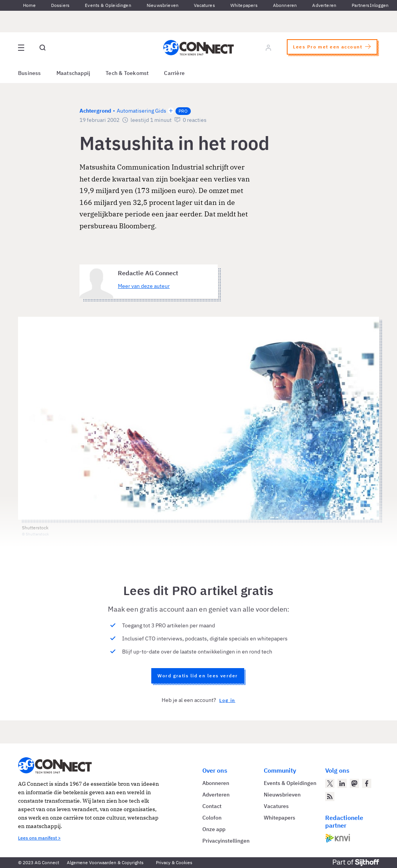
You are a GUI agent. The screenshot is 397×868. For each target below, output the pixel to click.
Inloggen (379, 5)
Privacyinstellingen (226, 841)
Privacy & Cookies (174, 862)
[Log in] (268, 48)
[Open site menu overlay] (21, 48)
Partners (361, 5)
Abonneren (285, 5)
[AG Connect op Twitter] (330, 783)
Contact (212, 806)
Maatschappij (74, 73)
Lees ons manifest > (39, 838)
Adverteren (324, 5)
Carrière (174, 73)
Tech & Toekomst (127, 73)
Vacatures (204, 5)
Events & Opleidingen (108, 5)
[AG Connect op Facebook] (367, 783)
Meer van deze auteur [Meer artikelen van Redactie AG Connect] (144, 286)
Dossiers (60, 5)
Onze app (214, 829)
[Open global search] (43, 48)
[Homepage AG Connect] (198, 48)
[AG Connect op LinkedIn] (342, 783)
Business (30, 73)
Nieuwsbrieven (163, 5)
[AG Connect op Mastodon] (354, 783)
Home (29, 5)
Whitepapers (244, 5)
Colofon (212, 818)
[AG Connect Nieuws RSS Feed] (330, 796)
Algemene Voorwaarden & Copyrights (105, 862)
